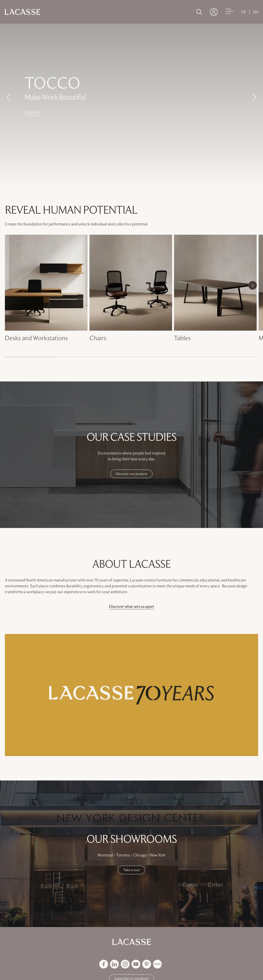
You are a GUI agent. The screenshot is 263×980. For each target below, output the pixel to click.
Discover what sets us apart (132, 606)
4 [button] (137, 174)
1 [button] (124, 174)
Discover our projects (132, 474)
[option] (131, 103)
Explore (32, 112)
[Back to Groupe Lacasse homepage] (131, 942)
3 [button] (132, 174)
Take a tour (131, 870)
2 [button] (128, 174)
